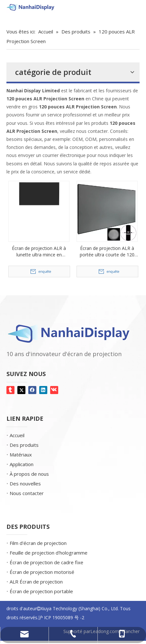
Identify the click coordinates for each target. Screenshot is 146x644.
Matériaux (21, 455)
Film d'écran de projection (38, 543)
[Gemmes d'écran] (6, 19)
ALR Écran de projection (36, 582)
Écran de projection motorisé (42, 572)
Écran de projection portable (41, 591)
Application (22, 464)
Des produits (24, 445)
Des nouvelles (25, 483)
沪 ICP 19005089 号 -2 (61, 617)
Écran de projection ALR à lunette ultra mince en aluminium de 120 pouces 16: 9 (39, 252)
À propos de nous (29, 474)
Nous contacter (27, 493)
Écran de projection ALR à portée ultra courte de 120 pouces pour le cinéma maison (107, 252)
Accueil (17, 435)
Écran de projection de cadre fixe (46, 562)
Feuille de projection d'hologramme (49, 553)
